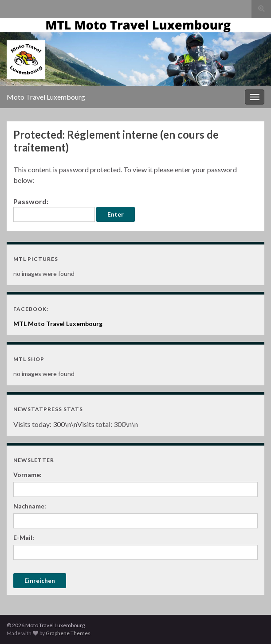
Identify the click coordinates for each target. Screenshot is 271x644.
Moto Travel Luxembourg (46, 97)
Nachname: (30, 506)
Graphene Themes (68, 633)
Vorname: (27, 475)
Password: (54, 209)
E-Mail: (24, 537)
